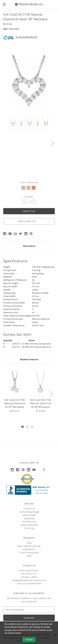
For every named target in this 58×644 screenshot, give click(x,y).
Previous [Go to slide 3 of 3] (4, 394)
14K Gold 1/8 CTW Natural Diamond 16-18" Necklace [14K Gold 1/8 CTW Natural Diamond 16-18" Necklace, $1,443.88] (40, 403)
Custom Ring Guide (29, 553)
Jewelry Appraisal (29, 525)
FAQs (29, 556)
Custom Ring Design (29, 512)
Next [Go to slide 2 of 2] (52, 143)
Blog (29, 543)
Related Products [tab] (29, 359)
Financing (29, 528)
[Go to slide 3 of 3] (32, 427)
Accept (29, 640)
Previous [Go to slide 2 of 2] (6, 143)
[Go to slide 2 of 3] (27, 427)
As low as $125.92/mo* (27, 37)
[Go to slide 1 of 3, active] (23, 427)
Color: (29, 182)
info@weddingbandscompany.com (29, 580)
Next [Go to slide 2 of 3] (51, 394)
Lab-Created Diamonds (29, 546)
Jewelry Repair (29, 515)
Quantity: (29, 197)
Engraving (29, 518)
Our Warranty (29, 522)
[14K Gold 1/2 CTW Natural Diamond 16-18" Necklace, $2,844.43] (15, 382)
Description (29, 246)
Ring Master (29, 549)
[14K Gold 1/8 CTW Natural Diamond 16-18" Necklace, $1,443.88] (40, 382)
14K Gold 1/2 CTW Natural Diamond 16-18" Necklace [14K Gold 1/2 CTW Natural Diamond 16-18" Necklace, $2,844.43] (15, 403)
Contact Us (29, 509)
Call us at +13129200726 (29, 584)
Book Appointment (29, 571)
